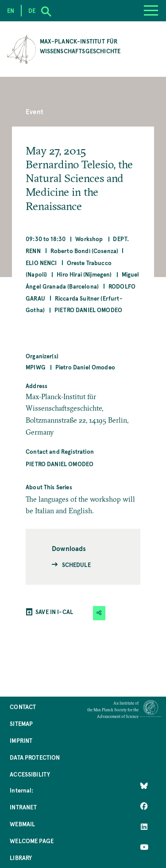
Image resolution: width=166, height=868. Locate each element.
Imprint (21, 740)
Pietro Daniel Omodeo (88, 310)
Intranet (23, 807)
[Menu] (151, 11)
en (11, 10)
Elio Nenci (41, 263)
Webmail (22, 824)
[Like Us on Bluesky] (144, 786)
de (32, 10)
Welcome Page (32, 841)
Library (21, 858)
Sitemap (21, 723)
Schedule (76, 565)
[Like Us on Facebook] (144, 806)
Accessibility (30, 774)
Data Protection (35, 757)
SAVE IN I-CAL (54, 612)
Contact (23, 707)
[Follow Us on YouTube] (144, 847)
